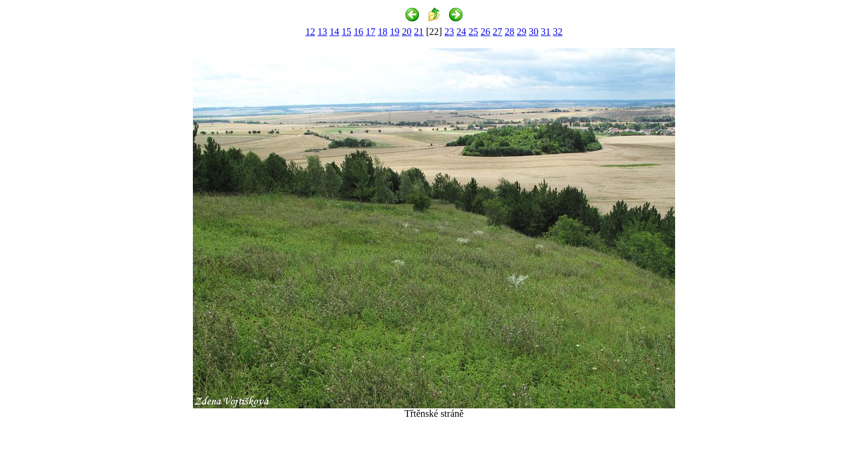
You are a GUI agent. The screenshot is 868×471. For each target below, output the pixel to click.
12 (310, 32)
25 (473, 32)
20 (407, 32)
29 (521, 32)
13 (322, 32)
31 (546, 32)
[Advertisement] (434, 448)
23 (449, 32)
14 (335, 32)
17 (371, 32)
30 (533, 32)
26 (485, 32)
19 (395, 32)
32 (558, 32)
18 (383, 32)
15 (347, 32)
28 (509, 32)
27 (497, 32)
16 (359, 32)
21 (419, 32)
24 (461, 32)
